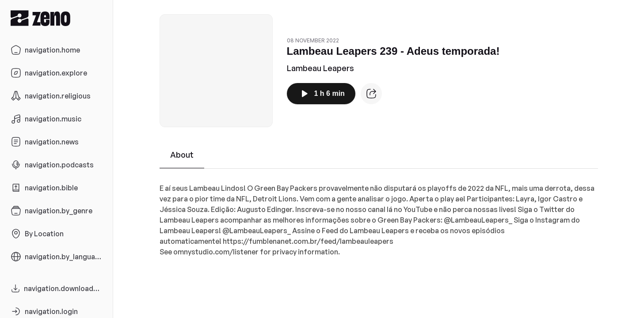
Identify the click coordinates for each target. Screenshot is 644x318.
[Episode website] (371, 94)
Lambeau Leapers (320, 68)
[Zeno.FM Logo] (56, 18)
